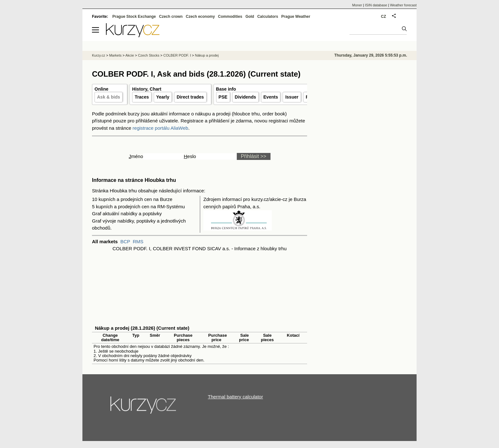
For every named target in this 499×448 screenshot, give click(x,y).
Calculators (267, 17)
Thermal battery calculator (235, 397)
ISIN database (376, 5)
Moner (357, 5)
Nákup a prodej (207, 55)
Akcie (130, 55)
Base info (226, 89)
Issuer (292, 97)
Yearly (163, 97)
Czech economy (200, 17)
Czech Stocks (148, 55)
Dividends (246, 97)
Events (271, 97)
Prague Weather (296, 17)
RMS (138, 241)
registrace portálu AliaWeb (161, 128)
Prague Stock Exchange (134, 17)
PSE (223, 97)
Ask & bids (109, 97)
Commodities (230, 17)
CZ (383, 17)
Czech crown (171, 17)
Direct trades (190, 97)
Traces (142, 97)
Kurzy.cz (98, 55)
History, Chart (147, 89)
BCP (125, 241)
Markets (115, 55)
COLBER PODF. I (177, 55)
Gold (250, 17)
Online (102, 89)
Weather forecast (403, 5)
